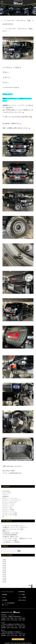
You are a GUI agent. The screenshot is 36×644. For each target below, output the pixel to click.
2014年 (4, 582)
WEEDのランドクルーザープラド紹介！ (14, 529)
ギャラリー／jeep (7, 508)
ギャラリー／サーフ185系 (10, 513)
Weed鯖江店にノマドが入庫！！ (11, 533)
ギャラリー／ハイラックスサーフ (12, 500)
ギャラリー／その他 (8, 509)
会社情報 (5, 600)
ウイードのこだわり (8, 592)
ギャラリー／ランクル (9, 504)
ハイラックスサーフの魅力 (10, 540)
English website (18, 639)
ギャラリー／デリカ (8, 506)
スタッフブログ (7, 493)
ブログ (4, 597)
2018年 (4, 574)
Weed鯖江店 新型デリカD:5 (10, 537)
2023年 (4, 565)
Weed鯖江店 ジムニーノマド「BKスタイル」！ (16, 527)
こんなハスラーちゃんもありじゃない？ (14, 526)
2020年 (4, 571)
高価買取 (5, 594)
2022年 (4, 567)
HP (3, 517)
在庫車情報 (22, 592)
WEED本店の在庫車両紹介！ (10, 535)
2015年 (4, 580)
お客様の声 (6, 497)
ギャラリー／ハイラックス (10, 498)
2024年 (4, 563)
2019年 (4, 573)
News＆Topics (6, 491)
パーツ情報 (22, 594)
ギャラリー (6, 495)
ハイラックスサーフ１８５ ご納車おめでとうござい (17, 538)
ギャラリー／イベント (9, 511)
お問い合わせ (22, 600)
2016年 (4, 578)
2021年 (4, 569)
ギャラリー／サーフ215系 (10, 515)
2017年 (4, 576)
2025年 (4, 562)
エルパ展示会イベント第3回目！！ (12, 542)
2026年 (4, 560)
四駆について (6, 531)
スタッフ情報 (22, 597)
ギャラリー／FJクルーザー (10, 502)
